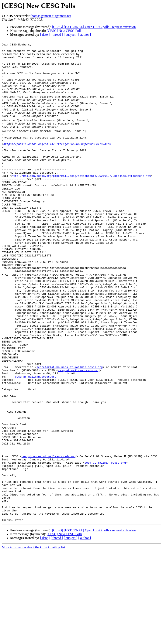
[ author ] (85, 35)
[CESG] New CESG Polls (64, 31)
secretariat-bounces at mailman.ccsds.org (70, 429)
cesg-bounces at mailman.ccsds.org (49, 536)
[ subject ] (71, 35)
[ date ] (45, 35)
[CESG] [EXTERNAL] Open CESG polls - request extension (94, 27)
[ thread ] (57, 35)
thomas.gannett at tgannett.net (51, 16)
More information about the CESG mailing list (33, 640)
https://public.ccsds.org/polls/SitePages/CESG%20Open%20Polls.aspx (57, 162)
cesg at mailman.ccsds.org (79, 433)
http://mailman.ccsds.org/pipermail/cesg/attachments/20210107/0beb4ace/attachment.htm (81, 200)
